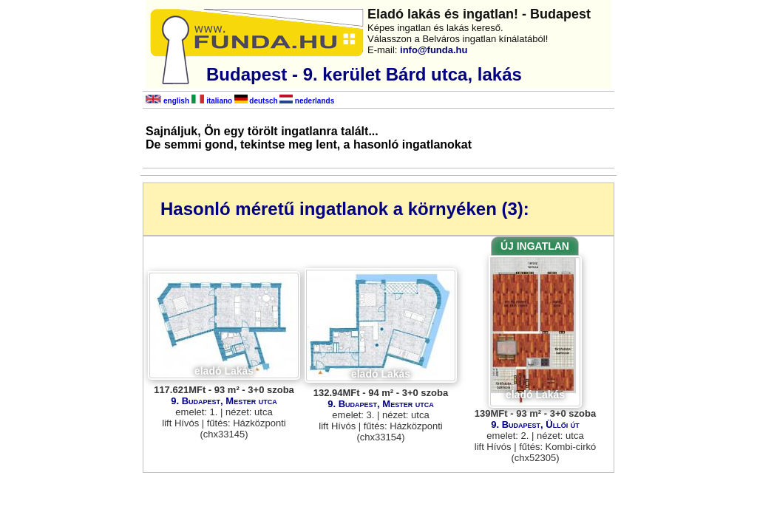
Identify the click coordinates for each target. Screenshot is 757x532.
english (167, 101)
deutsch (256, 101)
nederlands (307, 101)
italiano (212, 101)
